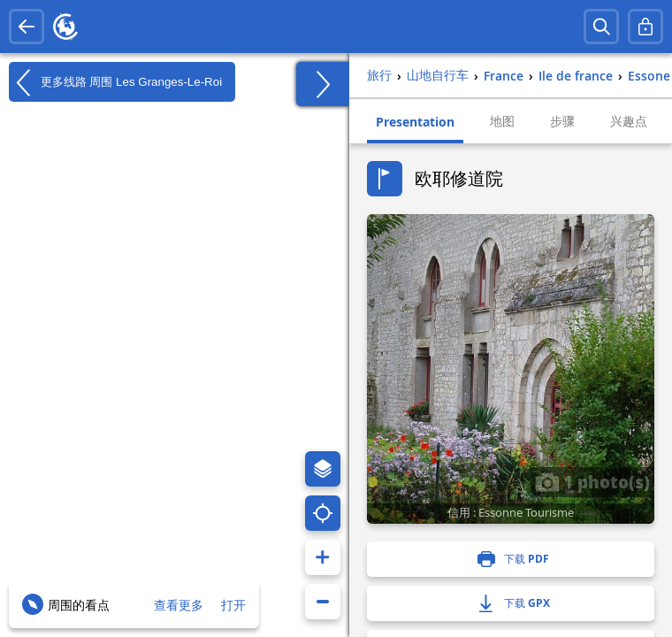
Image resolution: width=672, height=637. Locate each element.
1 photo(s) (592, 481)
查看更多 (179, 605)
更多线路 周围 (115, 82)
